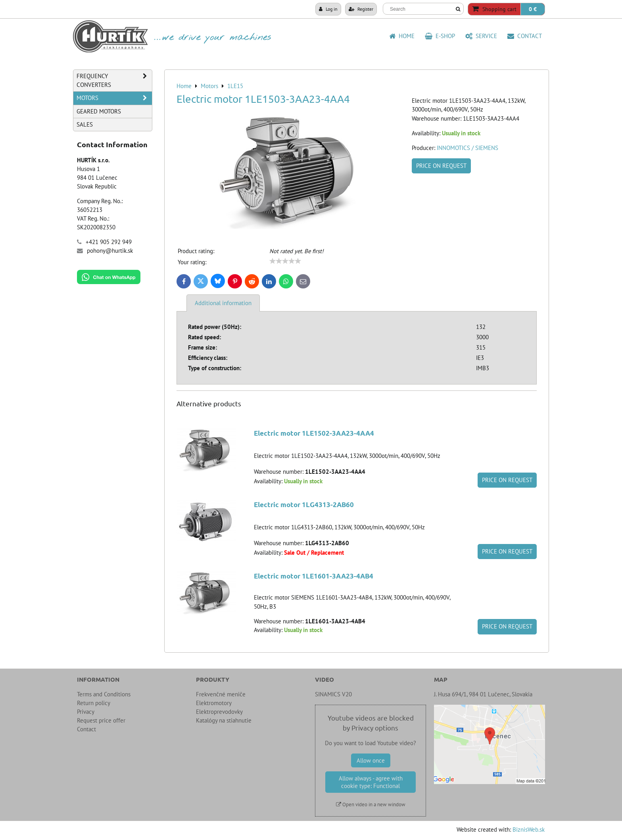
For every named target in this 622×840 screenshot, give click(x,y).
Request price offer (101, 720)
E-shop (440, 36)
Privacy (86, 712)
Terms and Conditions (104, 694)
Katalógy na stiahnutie (224, 720)
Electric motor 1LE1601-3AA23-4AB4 (314, 576)
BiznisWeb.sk (529, 829)
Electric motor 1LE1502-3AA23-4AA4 (314, 433)
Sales (85, 124)
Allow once (371, 760)
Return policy (94, 703)
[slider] (285, 261)
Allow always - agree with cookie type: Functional (371, 782)
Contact (525, 36)
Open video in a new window (371, 804)
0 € (533, 9)
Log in (328, 9)
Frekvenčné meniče (221, 694)
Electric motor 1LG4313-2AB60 (304, 505)
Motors (114, 98)
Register (361, 9)
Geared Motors (99, 111)
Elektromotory (214, 703)
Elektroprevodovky (219, 712)
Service (481, 36)
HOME (402, 36)
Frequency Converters (114, 81)
